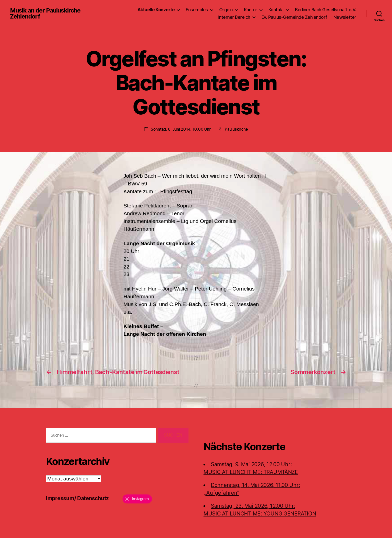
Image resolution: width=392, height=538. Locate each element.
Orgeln (226, 10)
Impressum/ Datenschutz (77, 498)
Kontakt (276, 10)
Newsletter (345, 17)
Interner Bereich (234, 17)
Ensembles (197, 10)
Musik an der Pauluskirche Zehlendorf (45, 14)
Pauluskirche (236, 129)
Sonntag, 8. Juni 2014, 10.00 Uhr (181, 129)
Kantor (251, 10)
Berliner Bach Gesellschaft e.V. (326, 10)
